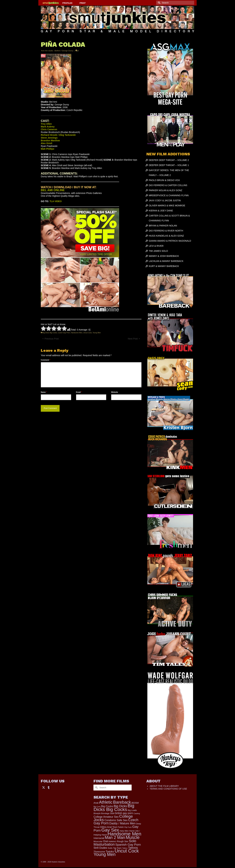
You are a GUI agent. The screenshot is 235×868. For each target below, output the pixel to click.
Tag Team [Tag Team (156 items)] (117, 848)
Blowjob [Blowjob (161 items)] (97, 813)
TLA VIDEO (55, 201)
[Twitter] (44, 787)
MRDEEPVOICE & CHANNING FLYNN (169, 195)
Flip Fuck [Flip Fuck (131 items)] (128, 827)
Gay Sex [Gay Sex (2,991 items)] (110, 830)
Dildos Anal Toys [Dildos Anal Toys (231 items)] (109, 827)
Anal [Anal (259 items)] (96, 803)
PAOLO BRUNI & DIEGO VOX (164, 180)
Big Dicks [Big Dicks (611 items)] (120, 806)
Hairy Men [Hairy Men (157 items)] (124, 831)
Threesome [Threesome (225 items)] (99, 852)
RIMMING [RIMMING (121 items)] (112, 842)
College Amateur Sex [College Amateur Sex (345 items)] (106, 817)
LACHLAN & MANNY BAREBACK (166, 261)
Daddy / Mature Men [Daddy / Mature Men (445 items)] (122, 823)
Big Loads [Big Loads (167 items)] (132, 810)
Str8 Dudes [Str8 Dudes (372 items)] (100, 848)
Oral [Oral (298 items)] (106, 841)
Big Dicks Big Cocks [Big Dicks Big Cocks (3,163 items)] (114, 807)
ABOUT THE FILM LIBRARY (164, 786)
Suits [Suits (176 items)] (110, 848)
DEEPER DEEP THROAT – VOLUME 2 (169, 160)
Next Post (133, 339)
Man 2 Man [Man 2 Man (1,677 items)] (115, 837)
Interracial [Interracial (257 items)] (99, 838)
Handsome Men (77, 333)
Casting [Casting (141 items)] (137, 813)
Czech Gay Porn (64, 333)
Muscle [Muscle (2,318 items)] (133, 837)
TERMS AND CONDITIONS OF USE (168, 789)
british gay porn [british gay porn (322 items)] (124, 813)
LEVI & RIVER (156, 246)
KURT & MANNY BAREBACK (164, 266)
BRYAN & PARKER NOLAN (163, 226)
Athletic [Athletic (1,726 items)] (106, 802)
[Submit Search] (159, 3)
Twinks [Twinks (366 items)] (110, 852)
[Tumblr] (49, 787)
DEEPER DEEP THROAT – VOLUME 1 (169, 165)
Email (79, 392)
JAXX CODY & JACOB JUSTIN (165, 200)
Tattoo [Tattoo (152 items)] (125, 848)
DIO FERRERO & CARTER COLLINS (168, 185)
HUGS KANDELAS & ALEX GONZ (166, 236)
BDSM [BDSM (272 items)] (135, 803)
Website (115, 392)
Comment (46, 360)
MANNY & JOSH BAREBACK (164, 256)
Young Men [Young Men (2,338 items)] (105, 854)
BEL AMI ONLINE (53, 190)
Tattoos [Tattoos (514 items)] (133, 848)
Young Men (97, 333)
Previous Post (52, 339)
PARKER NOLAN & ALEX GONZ (166, 190)
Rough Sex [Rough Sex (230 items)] (123, 841)
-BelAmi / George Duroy (64, 51)
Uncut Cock (87, 333)
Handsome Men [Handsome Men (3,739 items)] (124, 834)
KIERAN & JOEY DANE (161, 211)
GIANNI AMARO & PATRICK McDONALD (170, 241)
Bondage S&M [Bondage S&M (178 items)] (108, 813)
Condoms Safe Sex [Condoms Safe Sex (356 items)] (116, 820)
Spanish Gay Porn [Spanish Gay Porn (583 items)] (128, 845)
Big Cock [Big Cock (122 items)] (97, 807)
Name (44, 392)
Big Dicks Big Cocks (50, 333)
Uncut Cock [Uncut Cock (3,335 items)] (127, 851)
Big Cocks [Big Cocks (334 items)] (107, 806)
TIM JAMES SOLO (158, 251)
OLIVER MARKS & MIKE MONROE (167, 206)
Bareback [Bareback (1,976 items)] (122, 802)
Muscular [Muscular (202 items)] (98, 841)
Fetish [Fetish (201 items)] (121, 827)
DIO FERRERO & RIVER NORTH (166, 231)
